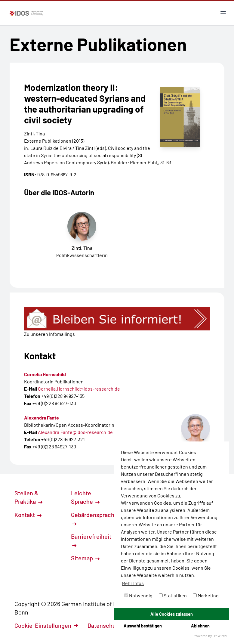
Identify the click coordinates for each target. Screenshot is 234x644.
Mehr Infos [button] (133, 583)
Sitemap (85, 558)
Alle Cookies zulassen (172, 614)
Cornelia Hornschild (45, 374)
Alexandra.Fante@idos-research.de (75, 432)
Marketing (206, 595)
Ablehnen (200, 626)
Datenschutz (107, 625)
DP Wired (220, 636)
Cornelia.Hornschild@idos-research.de (79, 389)
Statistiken (173, 595)
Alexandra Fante (42, 418)
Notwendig (138, 595)
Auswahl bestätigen (143, 626)
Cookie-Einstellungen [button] (46, 625)
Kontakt (28, 515)
